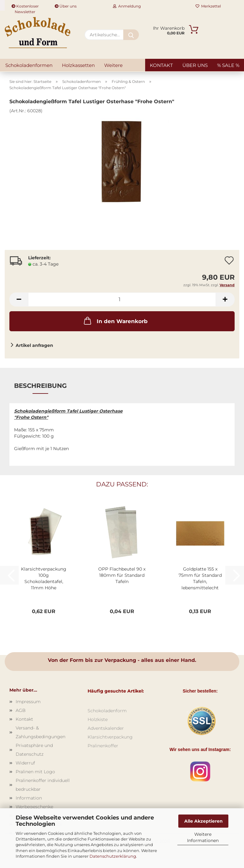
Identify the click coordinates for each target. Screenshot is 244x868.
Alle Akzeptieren (203, 821)
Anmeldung (127, 6)
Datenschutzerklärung (113, 856)
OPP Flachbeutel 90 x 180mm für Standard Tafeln (122, 575)
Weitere (113, 65)
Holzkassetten (78, 65)
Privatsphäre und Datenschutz (34, 750)
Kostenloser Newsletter (25, 7)
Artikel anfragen (34, 345)
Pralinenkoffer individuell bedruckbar (43, 785)
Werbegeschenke (34, 807)
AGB (21, 710)
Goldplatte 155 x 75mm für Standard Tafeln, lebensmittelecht (200, 578)
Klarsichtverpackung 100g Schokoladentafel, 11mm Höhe (44, 578)
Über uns (66, 6)
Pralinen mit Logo (35, 772)
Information (29, 798)
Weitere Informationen (203, 837)
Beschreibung (40, 386)
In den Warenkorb (115, 321)
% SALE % (228, 65)
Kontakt (161, 65)
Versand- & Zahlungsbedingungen (41, 732)
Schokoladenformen (29, 65)
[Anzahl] (122, 299)
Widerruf (25, 763)
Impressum (28, 702)
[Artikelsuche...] (131, 35)
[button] (19, 299)
